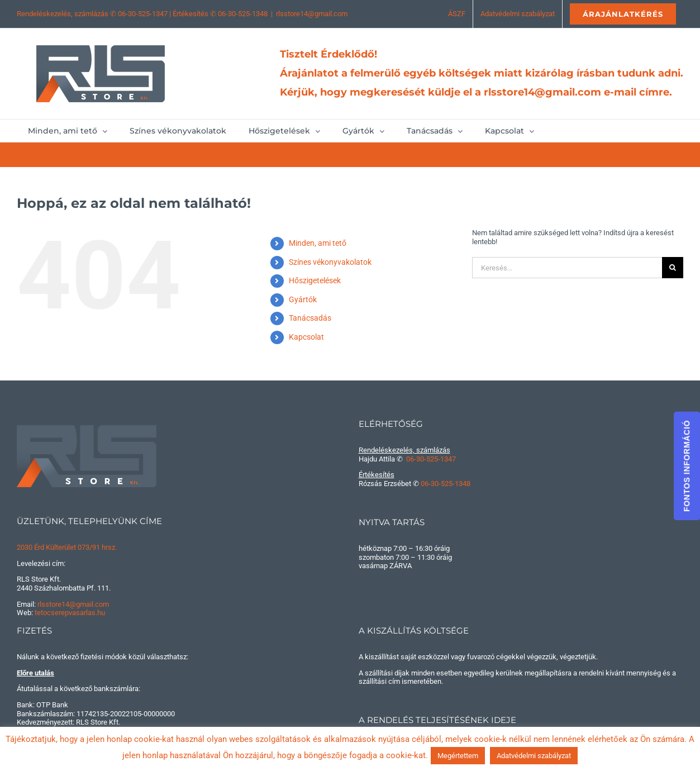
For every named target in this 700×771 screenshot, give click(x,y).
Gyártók (303, 299)
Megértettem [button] (458, 756)
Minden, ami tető (318, 243)
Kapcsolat (306, 337)
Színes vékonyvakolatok (330, 262)
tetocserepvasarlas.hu (70, 613)
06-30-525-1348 (243, 14)
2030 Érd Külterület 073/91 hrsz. (67, 547)
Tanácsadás (310, 318)
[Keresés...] (567, 268)
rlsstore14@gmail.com (312, 14)
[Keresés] (673, 268)
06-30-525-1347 (143, 14)
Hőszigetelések (315, 280)
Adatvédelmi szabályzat (534, 756)
